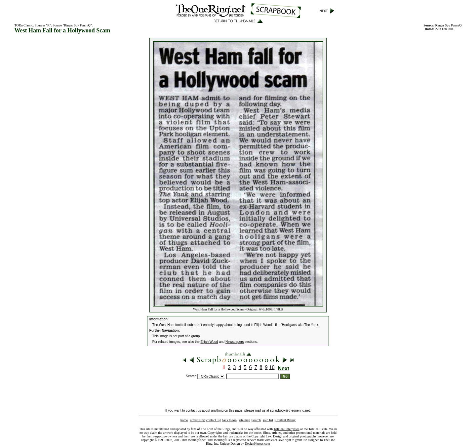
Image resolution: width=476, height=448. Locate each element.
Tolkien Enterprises (287, 429)
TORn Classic (24, 25)
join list (268, 420)
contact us (213, 420)
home (184, 420)
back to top (229, 420)
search (257, 420)
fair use (228, 436)
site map (245, 420)
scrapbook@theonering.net (290, 410)
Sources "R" (43, 25)
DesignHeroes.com (258, 444)
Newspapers (235, 342)
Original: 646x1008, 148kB (264, 309)
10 (272, 367)
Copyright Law (261, 436)
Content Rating (285, 420)
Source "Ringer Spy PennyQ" (72, 25)
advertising (197, 420)
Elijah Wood (209, 342)
